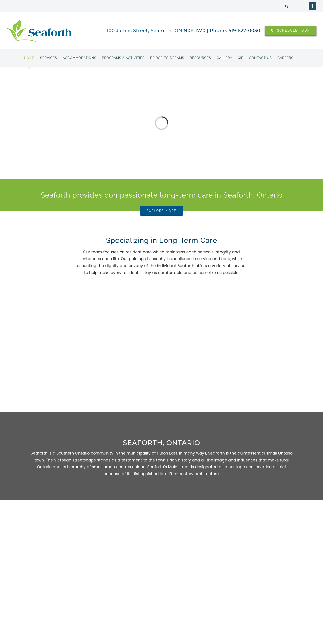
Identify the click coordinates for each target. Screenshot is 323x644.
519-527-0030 (244, 30)
